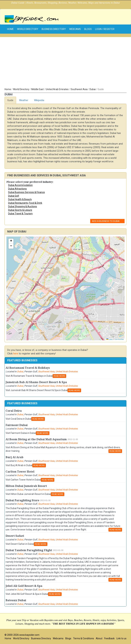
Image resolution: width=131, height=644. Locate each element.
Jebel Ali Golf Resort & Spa (24, 586)
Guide (10, 100)
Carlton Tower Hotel (20, 472)
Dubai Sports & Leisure (20, 210)
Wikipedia (39, 100)
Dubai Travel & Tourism (20, 214)
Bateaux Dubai (16, 600)
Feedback (109, 638)
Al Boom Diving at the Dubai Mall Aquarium (36, 439)
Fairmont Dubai (17, 425)
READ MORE (59, 376)
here (16, 354)
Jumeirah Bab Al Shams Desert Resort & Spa (36, 382)
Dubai (93, 89)
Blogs (88, 29)
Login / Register (105, 29)
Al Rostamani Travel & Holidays (28, 368)
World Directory (28, 29)
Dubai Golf (14, 196)
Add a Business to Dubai (106, 221)
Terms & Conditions (84, 638)
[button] (11, 241)
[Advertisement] (65, 61)
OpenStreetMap (119, 339)
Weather (24, 100)
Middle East (37, 89)
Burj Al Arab (14, 457)
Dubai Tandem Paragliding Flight (29, 550)
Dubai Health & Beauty (20, 199)
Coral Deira (14, 411)
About (99, 638)
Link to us (121, 638)
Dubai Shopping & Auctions (23, 206)
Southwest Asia (79, 89)
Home (8, 89)
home (10, 29)
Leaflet (109, 339)
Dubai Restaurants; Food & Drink (25, 203)
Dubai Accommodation (20, 185)
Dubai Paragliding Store (22, 500)
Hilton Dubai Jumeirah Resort (26, 486)
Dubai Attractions (17, 189)
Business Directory (54, 29)
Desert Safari (15, 536)
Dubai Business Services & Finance (26, 192)
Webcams (75, 29)
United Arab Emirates (57, 89)
